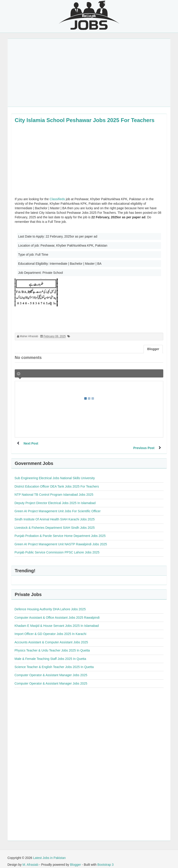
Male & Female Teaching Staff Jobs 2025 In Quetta (50, 654)
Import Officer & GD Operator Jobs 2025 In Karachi (50, 629)
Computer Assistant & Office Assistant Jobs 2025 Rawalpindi (57, 613)
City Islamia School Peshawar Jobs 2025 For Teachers (85, 120)
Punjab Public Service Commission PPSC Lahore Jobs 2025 (57, 548)
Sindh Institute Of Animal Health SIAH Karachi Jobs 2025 (55, 515)
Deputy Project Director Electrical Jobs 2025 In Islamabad (55, 498)
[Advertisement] (89, 73)
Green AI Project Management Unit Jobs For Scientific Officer (58, 507)
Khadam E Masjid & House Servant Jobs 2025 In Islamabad (57, 621)
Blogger (75, 860)
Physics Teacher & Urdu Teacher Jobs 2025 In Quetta (52, 646)
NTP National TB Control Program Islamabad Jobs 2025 (54, 490)
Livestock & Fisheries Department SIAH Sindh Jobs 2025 (55, 523)
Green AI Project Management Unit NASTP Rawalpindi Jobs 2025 (61, 540)
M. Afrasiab (30, 860)
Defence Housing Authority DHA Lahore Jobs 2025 (50, 605)
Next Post (31, 443)
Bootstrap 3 (106, 860)
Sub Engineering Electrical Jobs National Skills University (55, 474)
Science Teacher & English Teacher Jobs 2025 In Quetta (54, 662)
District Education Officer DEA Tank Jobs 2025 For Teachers (57, 482)
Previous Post (144, 443)
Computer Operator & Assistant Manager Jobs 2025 (51, 671)
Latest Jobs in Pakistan (49, 853)
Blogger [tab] (153, 349)
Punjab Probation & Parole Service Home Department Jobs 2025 (60, 531)
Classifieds (57, 199)
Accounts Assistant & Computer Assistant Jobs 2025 (51, 638)
